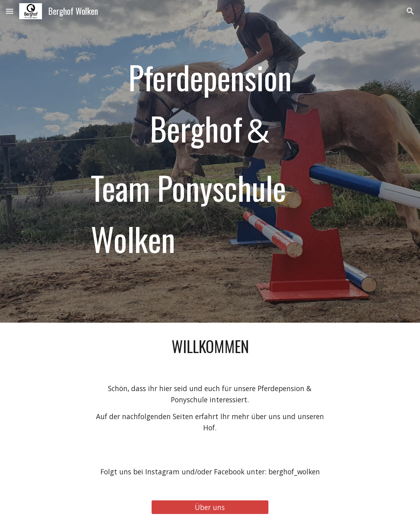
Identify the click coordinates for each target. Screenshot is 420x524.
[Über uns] (210, 507)
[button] (10, 11)
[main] (210, 161)
